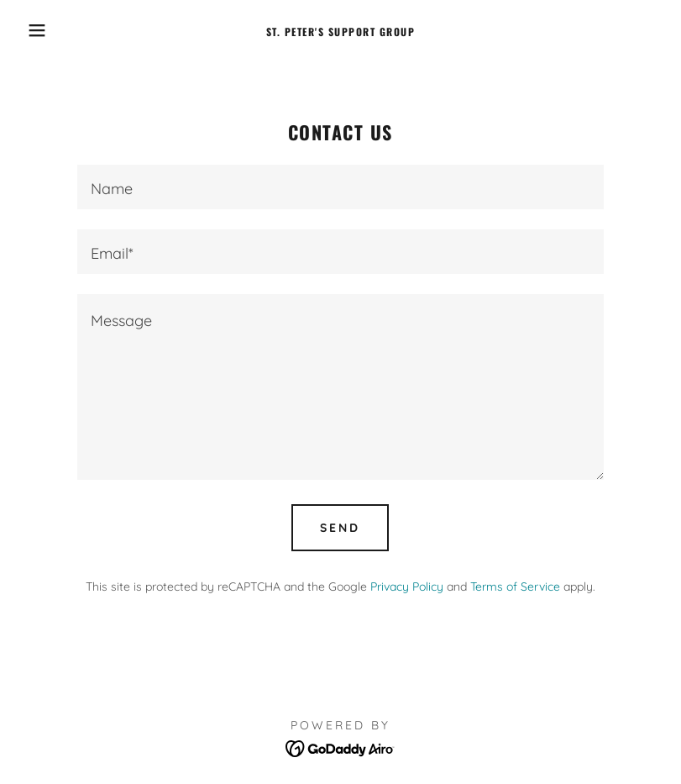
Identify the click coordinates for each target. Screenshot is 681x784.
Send (340, 528)
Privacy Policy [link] (407, 587)
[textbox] (341, 187)
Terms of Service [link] (515, 587)
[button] (34, 30)
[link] (340, 31)
